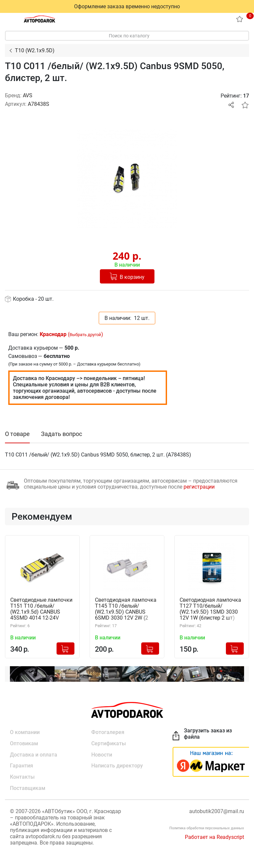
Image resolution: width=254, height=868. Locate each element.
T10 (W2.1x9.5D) (35, 50)
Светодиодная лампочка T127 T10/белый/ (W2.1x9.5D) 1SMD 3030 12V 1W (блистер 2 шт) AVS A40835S (210, 609)
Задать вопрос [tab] (62, 434)
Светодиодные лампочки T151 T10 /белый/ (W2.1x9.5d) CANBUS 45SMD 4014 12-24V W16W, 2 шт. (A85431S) (41, 609)
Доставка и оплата (34, 755)
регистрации (199, 487)
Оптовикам (24, 743)
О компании (25, 732)
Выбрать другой (85, 335)
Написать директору (117, 766)
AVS (28, 95)
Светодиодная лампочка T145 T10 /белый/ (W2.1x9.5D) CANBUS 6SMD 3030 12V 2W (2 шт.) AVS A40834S (126, 609)
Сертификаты (109, 743)
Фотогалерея (108, 732)
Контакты (22, 777)
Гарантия (21, 766)
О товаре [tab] (17, 434)
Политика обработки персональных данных (207, 828)
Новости (102, 755)
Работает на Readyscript (214, 837)
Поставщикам (28, 788)
